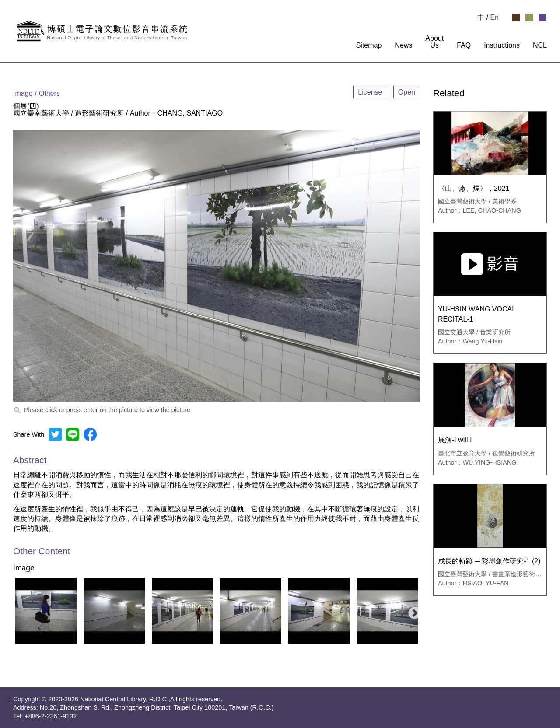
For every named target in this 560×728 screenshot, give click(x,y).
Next (412, 611)
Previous (17, 611)
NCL (540, 45)
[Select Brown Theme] (516, 17)
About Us (434, 42)
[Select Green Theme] (529, 17)
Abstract (30, 460)
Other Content (42, 551)
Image (24, 568)
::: (344, 45)
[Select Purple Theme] (542, 17)
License (371, 92)
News (403, 45)
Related (449, 93)
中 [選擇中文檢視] (481, 17)
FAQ (464, 45)
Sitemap (369, 45)
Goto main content (29, 3)
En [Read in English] (494, 17)
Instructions (502, 45)
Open (407, 92)
